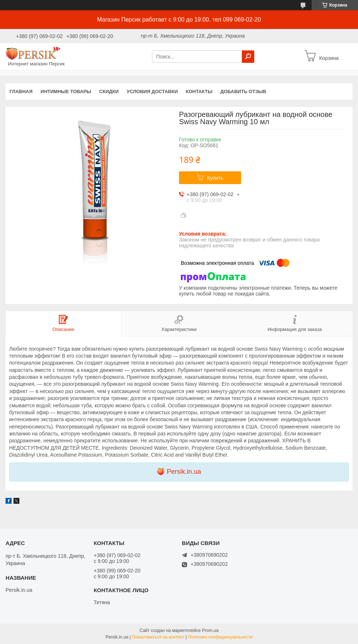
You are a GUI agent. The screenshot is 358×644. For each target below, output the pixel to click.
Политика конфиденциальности (220, 637)
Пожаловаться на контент (158, 637)
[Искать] (248, 57)
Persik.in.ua (184, 472)
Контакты (199, 92)
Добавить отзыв (243, 92)
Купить (215, 178)
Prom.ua (210, 630)
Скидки (109, 92)
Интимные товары (66, 92)
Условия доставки (152, 92)
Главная (21, 92)
